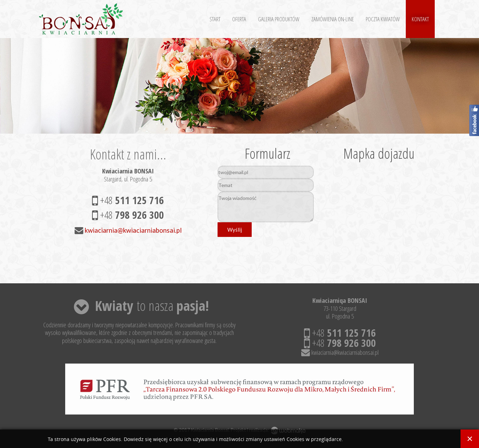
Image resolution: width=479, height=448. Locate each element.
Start (215, 19)
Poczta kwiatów (383, 19)
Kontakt (420, 19)
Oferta (239, 19)
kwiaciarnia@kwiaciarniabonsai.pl (133, 230)
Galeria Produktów (279, 19)
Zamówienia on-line (333, 19)
